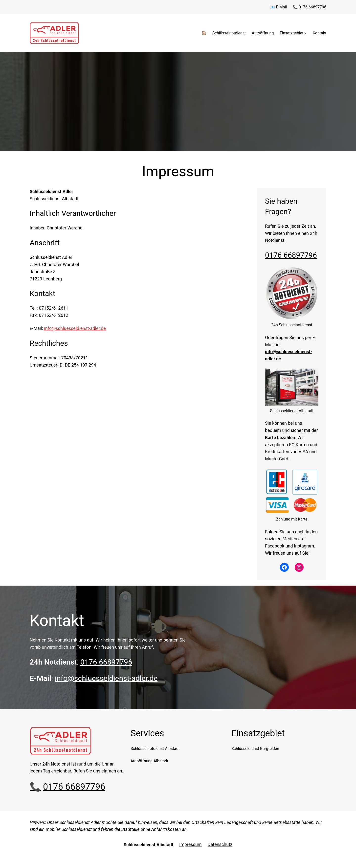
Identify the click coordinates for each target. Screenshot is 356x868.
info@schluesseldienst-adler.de (75, 328)
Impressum (190, 844)
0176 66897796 (291, 255)
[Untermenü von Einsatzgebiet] (306, 33)
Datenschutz (220, 844)
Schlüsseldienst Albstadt (148, 845)
